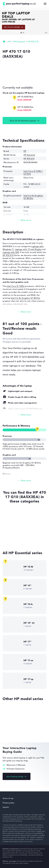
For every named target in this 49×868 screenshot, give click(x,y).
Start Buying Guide (15, 777)
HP (9, 42)
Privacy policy (8, 803)
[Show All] (24, 415)
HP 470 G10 (33, 42)
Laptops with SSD (11, 252)
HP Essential (19, 42)
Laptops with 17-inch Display (28, 249)
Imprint (6, 807)
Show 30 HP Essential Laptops (23, 121)
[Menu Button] (45, 4)
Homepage (4, 41)
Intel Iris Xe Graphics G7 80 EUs (25, 298)
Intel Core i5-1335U (16, 286)
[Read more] (24, 220)
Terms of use (8, 798)
